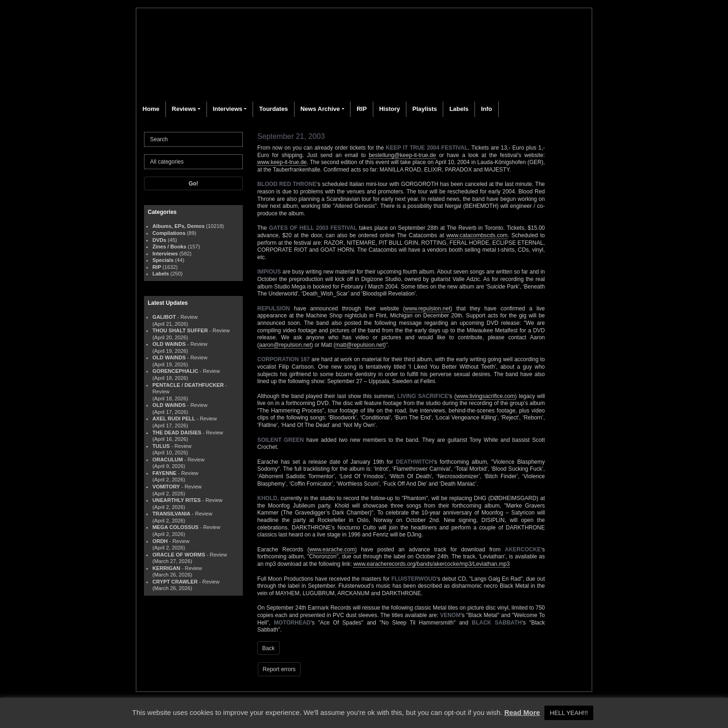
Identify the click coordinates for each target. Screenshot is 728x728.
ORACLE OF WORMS (179, 555)
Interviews (227, 109)
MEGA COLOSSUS (175, 527)
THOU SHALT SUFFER (180, 330)
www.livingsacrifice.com (486, 396)
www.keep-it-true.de (282, 162)
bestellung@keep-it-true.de (402, 155)
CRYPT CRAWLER (175, 582)
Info (487, 109)
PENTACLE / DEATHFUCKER (188, 385)
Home (151, 109)
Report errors (279, 669)
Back (269, 648)
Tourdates (274, 109)
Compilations (169, 233)
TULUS (161, 446)
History (389, 109)
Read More (522, 712)
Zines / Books (169, 247)
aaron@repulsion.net (285, 345)
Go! (194, 184)
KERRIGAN (166, 568)
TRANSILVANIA (172, 514)
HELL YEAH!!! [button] (569, 713)
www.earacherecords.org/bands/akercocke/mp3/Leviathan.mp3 (432, 564)
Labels (459, 109)
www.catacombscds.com (477, 235)
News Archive (320, 109)
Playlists (425, 109)
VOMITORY (166, 487)
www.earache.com (332, 549)
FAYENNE (165, 473)
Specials (163, 260)
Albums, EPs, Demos (179, 226)
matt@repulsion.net (360, 345)
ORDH (160, 541)
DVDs (159, 240)
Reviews (184, 109)
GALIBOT (164, 317)
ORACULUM (168, 460)
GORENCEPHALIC (175, 371)
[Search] (193, 139)
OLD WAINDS (169, 344)
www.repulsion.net (428, 309)
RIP (362, 109)
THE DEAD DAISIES (177, 433)
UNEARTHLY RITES (177, 500)
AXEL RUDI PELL (174, 419)
